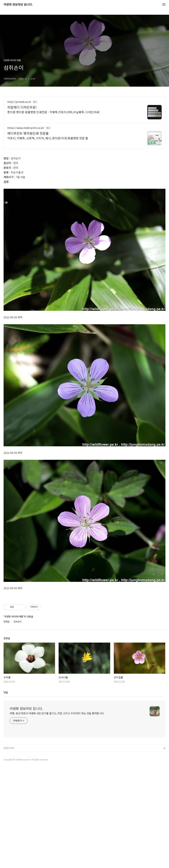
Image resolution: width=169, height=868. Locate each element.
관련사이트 (9, 798)
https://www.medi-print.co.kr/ (26, 128)
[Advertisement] (84, 619)
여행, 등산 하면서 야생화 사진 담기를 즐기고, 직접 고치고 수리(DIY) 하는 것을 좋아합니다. (57, 764)
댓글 (6, 743)
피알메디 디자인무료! (22, 107)
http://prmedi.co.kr (19, 102)
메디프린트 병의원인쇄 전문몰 (28, 133)
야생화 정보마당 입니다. (18, 5)
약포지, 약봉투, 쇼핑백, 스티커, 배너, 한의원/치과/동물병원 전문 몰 (48, 138)
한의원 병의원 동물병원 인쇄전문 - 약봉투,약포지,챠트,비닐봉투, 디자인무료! (54, 112)
